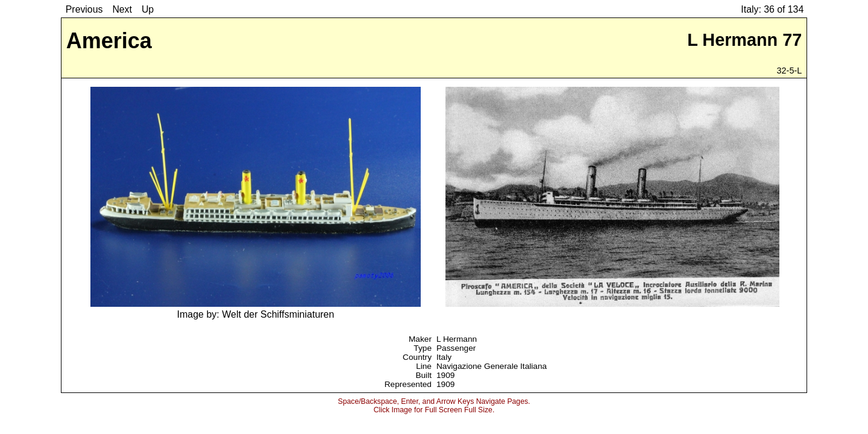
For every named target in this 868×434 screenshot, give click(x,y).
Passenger (456, 348)
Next (122, 9)
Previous (84, 9)
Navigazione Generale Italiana (492, 366)
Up (148, 9)
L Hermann (457, 339)
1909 (445, 375)
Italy (444, 357)
